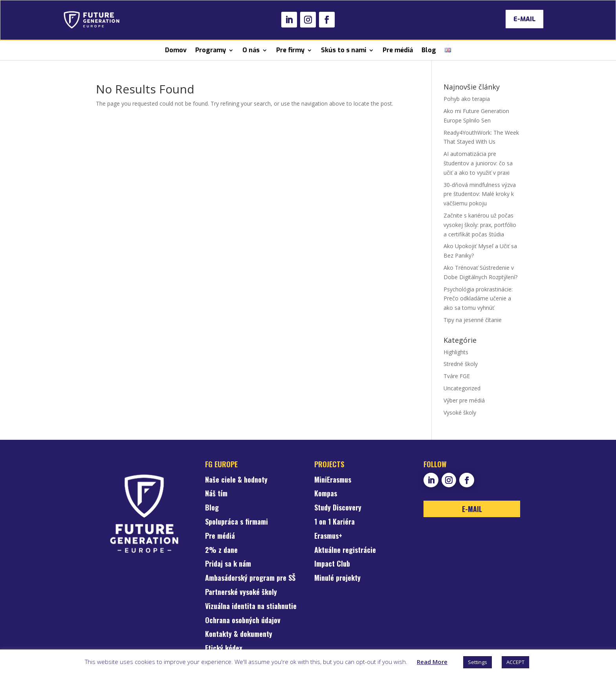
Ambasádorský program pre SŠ (250, 578)
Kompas (326, 494)
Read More (432, 662)
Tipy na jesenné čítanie (473, 320)
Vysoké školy (460, 412)
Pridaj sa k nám (228, 564)
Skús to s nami (344, 50)
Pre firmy (290, 50)
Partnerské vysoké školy (241, 593)
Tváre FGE (457, 376)
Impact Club (332, 564)
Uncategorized (462, 388)
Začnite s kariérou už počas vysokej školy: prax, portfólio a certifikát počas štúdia (480, 225)
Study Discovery (338, 508)
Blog (429, 50)
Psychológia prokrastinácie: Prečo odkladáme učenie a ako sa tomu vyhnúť (478, 299)
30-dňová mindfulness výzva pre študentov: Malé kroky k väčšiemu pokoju (480, 194)
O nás (251, 50)
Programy (211, 50)
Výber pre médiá (464, 400)
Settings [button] (478, 662)
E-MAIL (524, 19)
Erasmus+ (328, 536)
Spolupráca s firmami (236, 522)
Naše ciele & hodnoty (236, 480)
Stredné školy (461, 364)
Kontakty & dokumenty (239, 635)
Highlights (456, 352)
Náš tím (216, 494)
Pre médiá (398, 50)
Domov (176, 50)
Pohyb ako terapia (467, 99)
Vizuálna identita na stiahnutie (251, 607)
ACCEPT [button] (515, 662)
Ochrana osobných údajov (243, 621)
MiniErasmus (333, 480)
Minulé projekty (337, 578)
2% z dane (221, 551)
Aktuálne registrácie (345, 551)
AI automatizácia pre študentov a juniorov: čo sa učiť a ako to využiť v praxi (478, 163)
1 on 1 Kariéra (335, 522)
